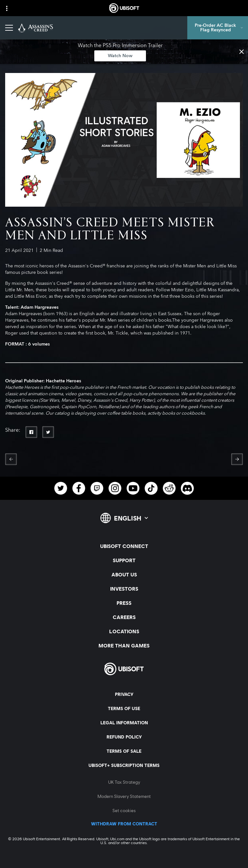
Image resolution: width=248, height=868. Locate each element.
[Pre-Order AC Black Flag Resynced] (218, 28)
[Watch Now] (120, 56)
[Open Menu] (9, 28)
